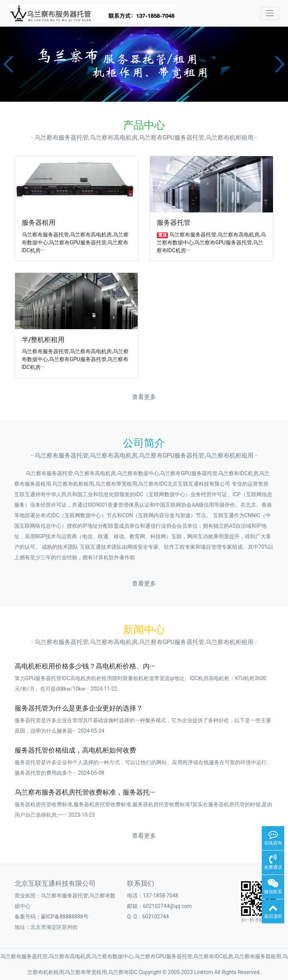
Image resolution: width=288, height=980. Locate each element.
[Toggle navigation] (270, 13)
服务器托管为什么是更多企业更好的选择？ (79, 708)
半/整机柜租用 (43, 340)
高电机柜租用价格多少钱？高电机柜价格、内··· (85, 666)
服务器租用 (39, 223)
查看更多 (144, 397)
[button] (9, 64)
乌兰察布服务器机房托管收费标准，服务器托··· (85, 792)
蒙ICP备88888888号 (65, 917)
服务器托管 (174, 223)
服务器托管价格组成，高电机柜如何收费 (75, 750)
